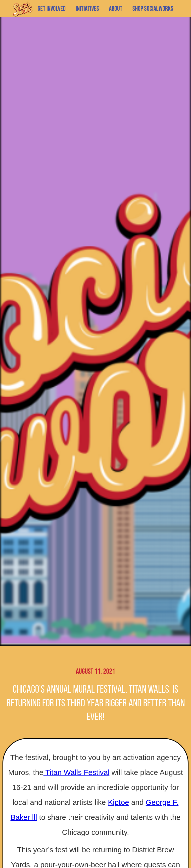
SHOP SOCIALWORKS (153, 9)
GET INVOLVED (52, 9)
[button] (87, 9)
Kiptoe (119, 802)
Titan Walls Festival (76, 772)
